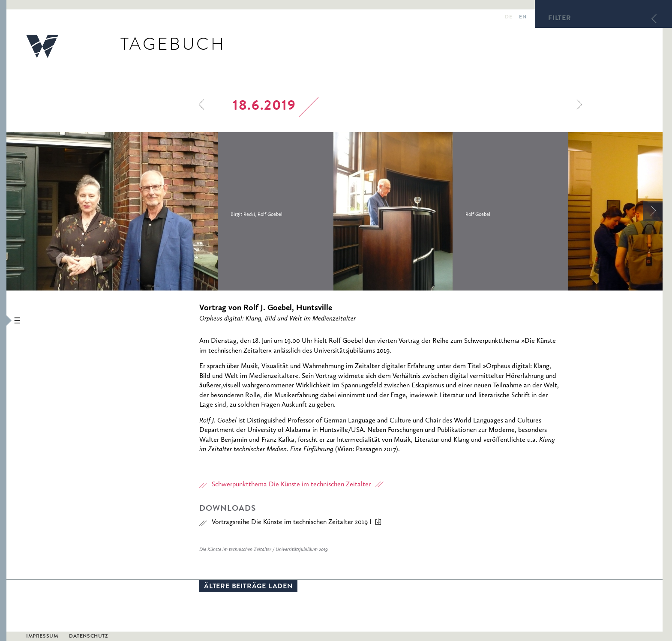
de (508, 18)
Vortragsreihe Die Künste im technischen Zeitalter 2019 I (291, 522)
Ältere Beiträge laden (248, 587)
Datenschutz (88, 637)
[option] (170, 211)
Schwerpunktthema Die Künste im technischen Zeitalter (291, 485)
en (523, 18)
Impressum (42, 637)
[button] (3, 320)
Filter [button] (560, 19)
